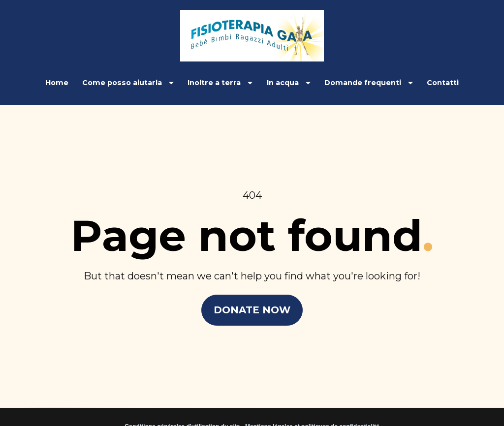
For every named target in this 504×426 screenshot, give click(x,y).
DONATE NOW (252, 305)
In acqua (289, 83)
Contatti (443, 83)
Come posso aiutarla (128, 83)
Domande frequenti (369, 83)
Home (57, 83)
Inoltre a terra (220, 83)
